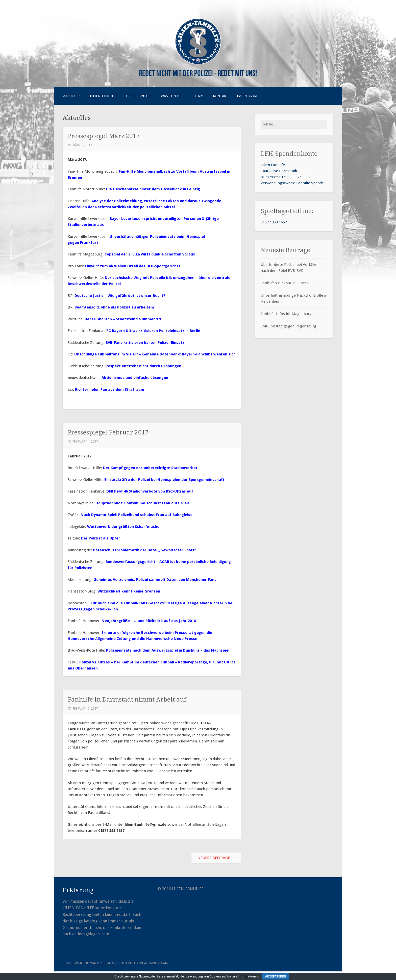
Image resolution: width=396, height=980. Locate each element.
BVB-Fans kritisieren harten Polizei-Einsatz (145, 343)
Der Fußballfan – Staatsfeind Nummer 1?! (123, 319)
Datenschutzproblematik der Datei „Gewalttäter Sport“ (145, 550)
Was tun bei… (174, 96)
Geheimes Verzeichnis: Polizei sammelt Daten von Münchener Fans (155, 580)
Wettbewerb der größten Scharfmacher (124, 527)
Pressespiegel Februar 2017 (108, 432)
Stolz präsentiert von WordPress (88, 963)
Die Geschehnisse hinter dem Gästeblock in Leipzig (153, 189)
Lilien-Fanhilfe (104, 96)
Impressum (247, 96)
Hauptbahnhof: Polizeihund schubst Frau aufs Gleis (143, 503)
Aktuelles (72, 96)
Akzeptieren (276, 976)
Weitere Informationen (242, 976)
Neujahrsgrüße (116, 621)
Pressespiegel (139, 96)
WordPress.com (156, 963)
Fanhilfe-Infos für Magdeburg (286, 314)
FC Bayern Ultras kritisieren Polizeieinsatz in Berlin (153, 331)
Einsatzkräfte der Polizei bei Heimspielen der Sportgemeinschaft (164, 480)
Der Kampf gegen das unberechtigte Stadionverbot (150, 468)
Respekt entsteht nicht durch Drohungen (143, 366)
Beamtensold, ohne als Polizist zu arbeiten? (115, 307)
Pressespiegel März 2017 (104, 136)
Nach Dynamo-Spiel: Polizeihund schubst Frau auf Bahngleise (137, 515)
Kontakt (221, 96)
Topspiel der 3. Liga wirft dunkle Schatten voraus (150, 254)
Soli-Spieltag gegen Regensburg (288, 326)
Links (200, 96)
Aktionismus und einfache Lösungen (135, 378)
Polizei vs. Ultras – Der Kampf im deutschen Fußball (127, 662)
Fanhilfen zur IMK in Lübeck (285, 283)
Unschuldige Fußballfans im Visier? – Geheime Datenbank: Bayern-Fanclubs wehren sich (155, 354)
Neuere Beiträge (216, 858)
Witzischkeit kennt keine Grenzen (129, 591)
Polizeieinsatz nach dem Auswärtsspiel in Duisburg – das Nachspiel (168, 650)
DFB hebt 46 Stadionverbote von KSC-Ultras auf (150, 491)
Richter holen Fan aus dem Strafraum (110, 390)
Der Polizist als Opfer (101, 538)
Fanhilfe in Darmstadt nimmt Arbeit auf (127, 699)
